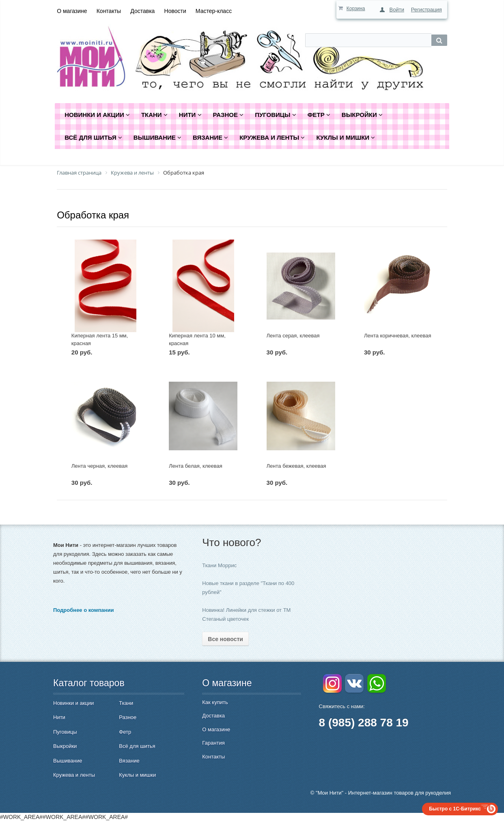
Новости (175, 11)
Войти (397, 10)
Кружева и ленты (74, 775)
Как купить (215, 702)
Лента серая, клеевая (293, 336)
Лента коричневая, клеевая (398, 336)
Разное (128, 717)
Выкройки (65, 746)
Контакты (109, 11)
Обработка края (93, 215)
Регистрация (426, 10)
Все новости (225, 639)
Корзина (356, 9)
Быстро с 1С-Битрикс (455, 809)
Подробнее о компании (83, 610)
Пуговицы (65, 732)
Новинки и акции (73, 703)
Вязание (129, 761)
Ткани (126, 703)
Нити (59, 717)
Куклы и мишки (137, 775)
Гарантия (213, 743)
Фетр (125, 732)
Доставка (142, 11)
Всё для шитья (137, 746)
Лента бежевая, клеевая (296, 466)
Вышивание (68, 761)
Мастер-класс (214, 11)
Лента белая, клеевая (196, 466)
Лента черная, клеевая (99, 466)
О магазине (72, 11)
